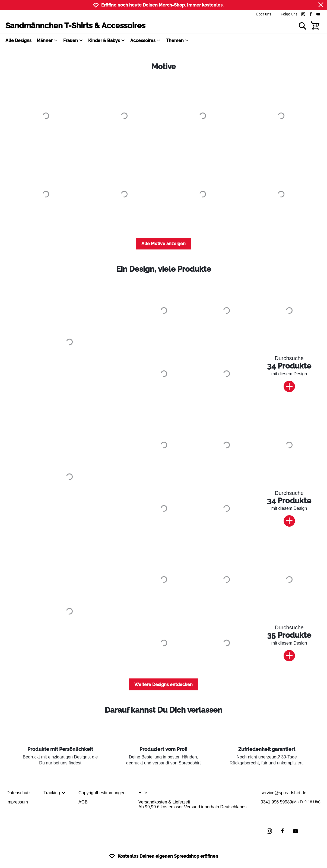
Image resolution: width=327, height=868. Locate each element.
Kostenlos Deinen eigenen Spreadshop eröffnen (163, 856)
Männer (47, 41)
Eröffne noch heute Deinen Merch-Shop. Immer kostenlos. (162, 5)
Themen (177, 41)
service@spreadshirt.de (284, 793)
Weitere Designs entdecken (163, 685)
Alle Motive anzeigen (163, 244)
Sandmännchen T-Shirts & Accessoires (75, 26)
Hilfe (143, 793)
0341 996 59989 (291, 802)
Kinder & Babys (107, 41)
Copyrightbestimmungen (102, 793)
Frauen (73, 41)
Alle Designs (18, 41)
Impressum (17, 802)
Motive (164, 67)
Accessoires (145, 41)
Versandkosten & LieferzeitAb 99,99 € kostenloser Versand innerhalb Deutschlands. (193, 804)
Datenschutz (19, 793)
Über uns (264, 14)
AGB (83, 802)
